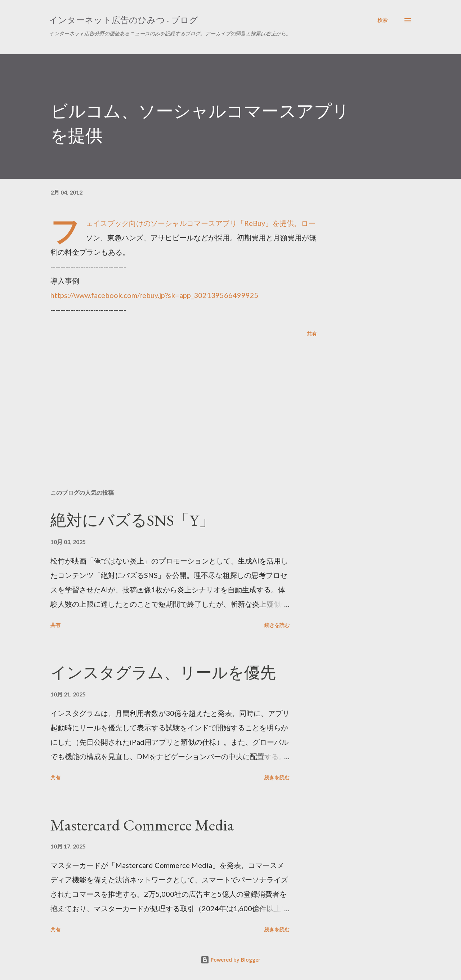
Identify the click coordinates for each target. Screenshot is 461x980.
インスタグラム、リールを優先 (163, 672)
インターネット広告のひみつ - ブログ (124, 20)
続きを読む (277, 625)
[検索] (382, 20)
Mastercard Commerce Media (142, 825)
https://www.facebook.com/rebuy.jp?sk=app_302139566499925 (155, 295)
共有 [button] (312, 333)
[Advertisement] (172, 399)
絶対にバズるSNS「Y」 (133, 520)
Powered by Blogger (230, 960)
